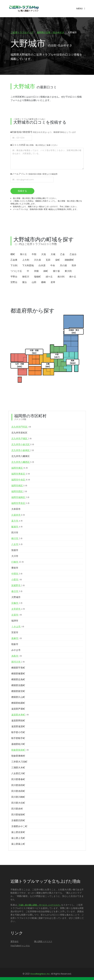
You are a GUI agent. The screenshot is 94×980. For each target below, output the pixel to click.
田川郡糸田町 (18, 791)
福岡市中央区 (21, 480)
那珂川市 (18, 662)
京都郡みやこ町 (19, 827)
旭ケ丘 (23, 254)
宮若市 (15, 633)
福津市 (15, 621)
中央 (53, 266)
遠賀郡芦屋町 (18, 709)
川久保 (37, 260)
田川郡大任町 (18, 803)
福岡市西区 (19, 492)
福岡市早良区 (20, 504)
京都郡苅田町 (18, 821)
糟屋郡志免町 (18, 680)
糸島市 (17, 656)
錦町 (46, 271)
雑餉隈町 (69, 260)
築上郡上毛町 (18, 838)
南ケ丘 (73, 277)
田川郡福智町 (18, 815)
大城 (53, 254)
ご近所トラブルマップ (22, 32)
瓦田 (48, 260)
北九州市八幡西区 (23, 462)
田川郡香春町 (18, 780)
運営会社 (14, 942)
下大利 (14, 266)
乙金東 (14, 260)
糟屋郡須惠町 (18, 686)
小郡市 (17, 580)
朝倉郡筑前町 (20, 750)
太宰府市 (18, 609)
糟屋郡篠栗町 (18, 674)
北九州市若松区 (19, 433)
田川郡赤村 (17, 809)
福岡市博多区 (21, 474)
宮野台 (14, 282)
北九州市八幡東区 (21, 456)
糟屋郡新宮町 (18, 691)
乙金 (62, 254)
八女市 (17, 545)
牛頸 (34, 254)
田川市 (15, 533)
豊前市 (15, 568)
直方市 (17, 521)
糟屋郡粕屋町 (18, 703)
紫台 (25, 282)
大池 (43, 254)
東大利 (68, 271)
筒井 (74, 266)
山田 (34, 282)
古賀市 (17, 615)
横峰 (43, 282)
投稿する (22, 191)
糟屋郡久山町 (18, 697)
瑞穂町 (37, 277)
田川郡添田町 (18, 785)
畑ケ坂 (56, 271)
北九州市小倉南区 (23, 451)
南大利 (61, 277)
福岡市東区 (20, 468)
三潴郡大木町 (18, 768)
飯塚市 (17, 527)
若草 (53, 282)
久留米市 (18, 515)
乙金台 (73, 254)
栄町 (58, 260)
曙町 (13, 254)
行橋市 (18, 562)
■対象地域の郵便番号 (43, 132)
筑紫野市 (18, 586)
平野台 (14, 277)
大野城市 (16, 597)
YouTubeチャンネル (20, 946)
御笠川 (26, 277)
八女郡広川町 (18, 774)
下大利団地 (28, 266)
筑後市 (15, 550)
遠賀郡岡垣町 (18, 721)
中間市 (17, 574)
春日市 (17, 592)
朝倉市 (15, 644)
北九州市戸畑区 (22, 439)
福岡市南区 (19, 486)
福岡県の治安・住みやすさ (51, 32)
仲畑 (36, 271)
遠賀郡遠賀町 (18, 727)
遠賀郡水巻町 (20, 715)
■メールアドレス (34, 174)
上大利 (26, 260)
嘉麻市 (17, 639)
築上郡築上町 (18, 844)
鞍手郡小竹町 (18, 733)
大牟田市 (16, 509)
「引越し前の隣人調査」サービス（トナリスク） (39, 905)
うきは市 (18, 627)
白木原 (42, 266)
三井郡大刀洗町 (19, 762)
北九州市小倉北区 (23, 445)
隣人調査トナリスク (43, 942)
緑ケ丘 (49, 277)
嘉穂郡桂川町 (18, 744)
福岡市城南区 (20, 498)
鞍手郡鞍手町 (18, 738)
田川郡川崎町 (18, 797)
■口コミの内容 (34, 145)
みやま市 (16, 650)
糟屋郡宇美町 (18, 668)
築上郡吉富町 (18, 832)
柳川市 (17, 539)
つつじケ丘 (16, 271)
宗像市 (17, 603)
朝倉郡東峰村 (18, 756)
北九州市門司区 (21, 427)
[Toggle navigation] (81, 9)
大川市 (15, 556)
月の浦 (63, 266)
